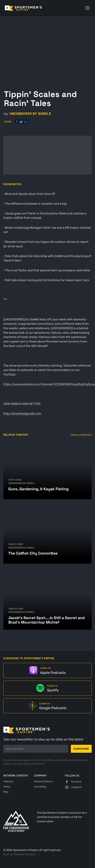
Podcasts (8, 782)
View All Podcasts (81, 435)
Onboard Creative (24, 854)
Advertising (40, 787)
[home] (28, 8)
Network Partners (43, 782)
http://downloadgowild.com (22, 414)
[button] (87, 8)
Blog (6, 792)
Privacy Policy (47, 760)
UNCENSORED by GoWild (30, 114)
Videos (7, 787)
